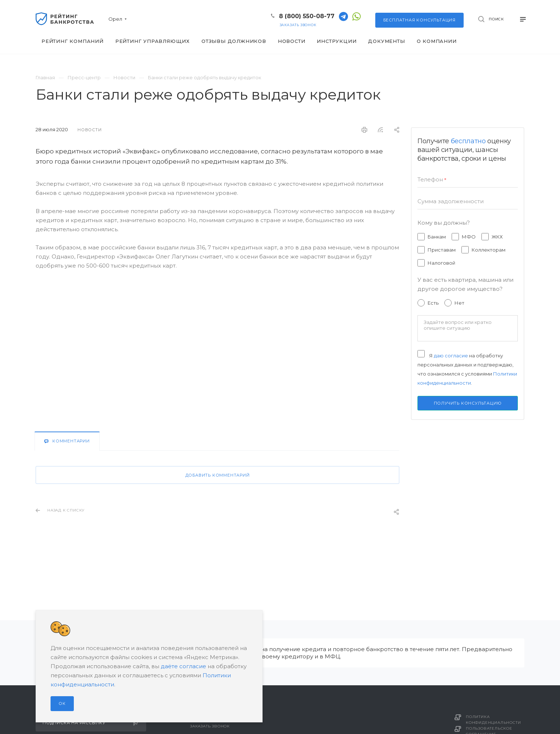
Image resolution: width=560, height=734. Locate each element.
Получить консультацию (468, 403)
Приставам (442, 250)
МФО (469, 237)
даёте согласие (183, 666)
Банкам (437, 237)
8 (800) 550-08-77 (307, 16)
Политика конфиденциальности (493, 720)
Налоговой (441, 263)
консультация (419, 20)
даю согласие (451, 356)
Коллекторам (489, 250)
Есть (433, 303)
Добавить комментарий (218, 475)
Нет (459, 303)
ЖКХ (497, 237)
